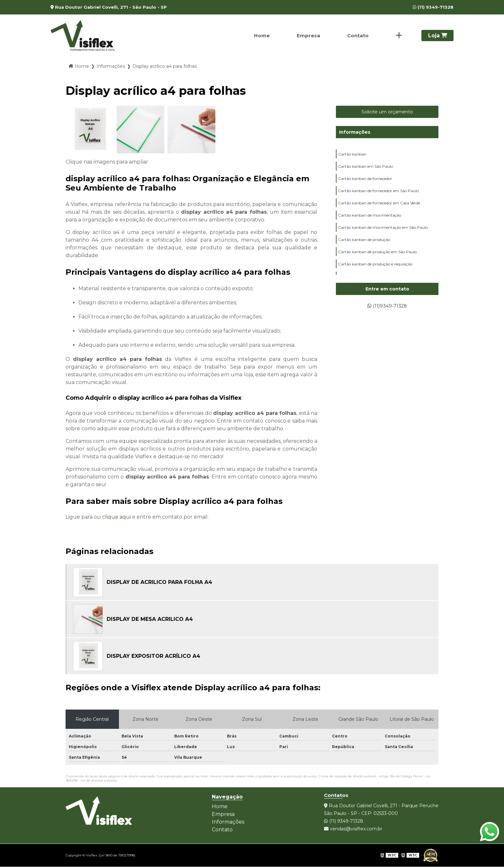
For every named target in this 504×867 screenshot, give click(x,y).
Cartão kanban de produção (364, 242)
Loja (438, 36)
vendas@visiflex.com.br (353, 829)
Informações (355, 132)
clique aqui (117, 517)
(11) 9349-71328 (433, 7)
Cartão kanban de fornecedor (365, 179)
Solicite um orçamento (387, 112)
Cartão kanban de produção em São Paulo (378, 255)
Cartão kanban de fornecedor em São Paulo (378, 192)
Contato (357, 36)
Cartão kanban (352, 154)
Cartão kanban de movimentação (370, 217)
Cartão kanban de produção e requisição (375, 267)
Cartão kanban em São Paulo (366, 167)
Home (260, 36)
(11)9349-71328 (387, 306)
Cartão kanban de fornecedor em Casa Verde (379, 205)
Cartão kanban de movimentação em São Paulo (383, 230)
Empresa (307, 36)
